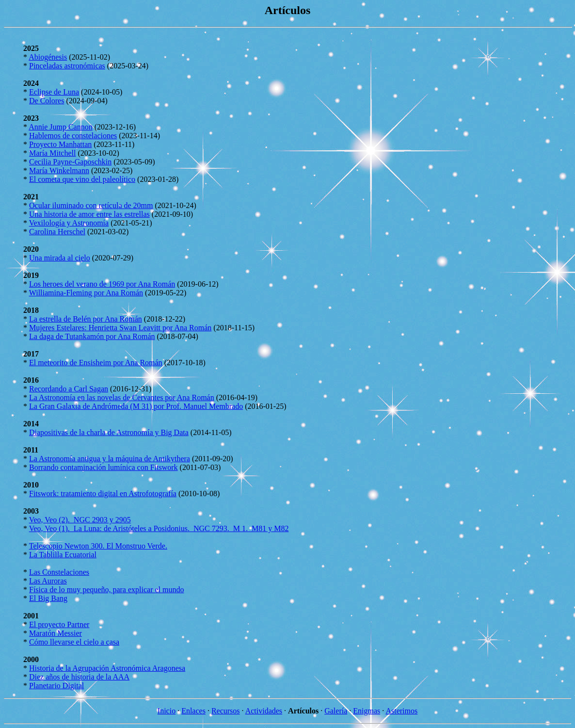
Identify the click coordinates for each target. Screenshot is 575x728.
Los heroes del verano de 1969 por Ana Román (102, 284)
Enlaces (193, 711)
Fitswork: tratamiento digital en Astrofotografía (103, 493)
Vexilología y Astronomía (69, 223)
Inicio (167, 711)
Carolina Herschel (57, 232)
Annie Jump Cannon (61, 127)
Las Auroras (48, 581)
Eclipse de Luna (54, 92)
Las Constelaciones (59, 572)
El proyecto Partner (59, 624)
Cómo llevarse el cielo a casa (74, 642)
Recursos (226, 711)
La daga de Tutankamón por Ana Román (92, 336)
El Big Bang (48, 598)
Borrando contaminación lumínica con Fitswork (104, 467)
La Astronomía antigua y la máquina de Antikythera (110, 459)
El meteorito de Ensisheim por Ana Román (96, 363)
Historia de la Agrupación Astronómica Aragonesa (107, 668)
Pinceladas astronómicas (67, 66)
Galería (336, 711)
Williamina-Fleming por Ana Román (86, 293)
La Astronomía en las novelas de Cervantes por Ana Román (122, 397)
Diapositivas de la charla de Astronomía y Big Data (109, 432)
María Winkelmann (59, 170)
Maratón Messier (56, 633)
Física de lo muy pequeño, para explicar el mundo (106, 590)
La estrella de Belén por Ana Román (86, 319)
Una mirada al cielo (60, 258)
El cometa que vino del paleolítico (82, 179)
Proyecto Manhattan (60, 144)
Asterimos (401, 711)
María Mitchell (52, 153)
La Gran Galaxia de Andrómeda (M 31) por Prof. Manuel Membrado (136, 406)
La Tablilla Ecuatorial (63, 555)
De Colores (47, 101)
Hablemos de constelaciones (73, 136)
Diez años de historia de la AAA (79, 677)
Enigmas (367, 711)
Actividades (264, 711)
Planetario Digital (56, 686)
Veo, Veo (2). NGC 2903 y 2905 (80, 520)
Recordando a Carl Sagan (69, 389)
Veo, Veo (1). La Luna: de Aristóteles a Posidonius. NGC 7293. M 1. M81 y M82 (159, 528)
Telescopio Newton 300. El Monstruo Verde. (98, 546)
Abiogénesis (48, 57)
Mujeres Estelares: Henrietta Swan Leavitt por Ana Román (120, 328)
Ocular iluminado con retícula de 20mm (91, 205)
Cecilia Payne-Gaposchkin (70, 162)
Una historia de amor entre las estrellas (89, 214)
